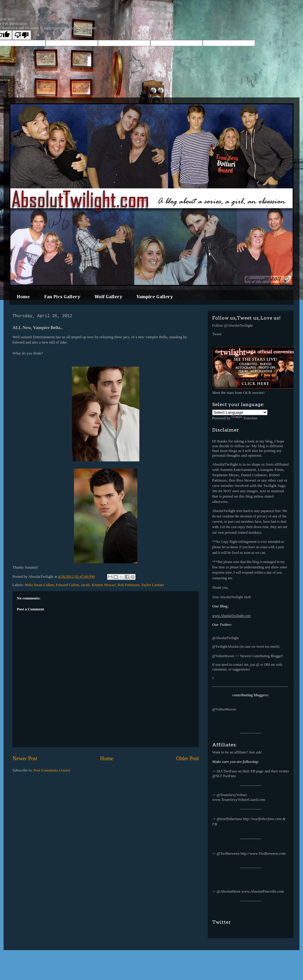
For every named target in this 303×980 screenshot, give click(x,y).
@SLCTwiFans (224, 776)
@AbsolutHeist (229, 891)
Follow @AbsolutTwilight (232, 325)
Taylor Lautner (153, 585)
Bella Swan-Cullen (40, 585)
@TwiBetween (228, 853)
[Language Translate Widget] (240, 412)
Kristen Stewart (104, 585)
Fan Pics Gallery (62, 297)
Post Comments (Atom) (52, 770)
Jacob (85, 585)
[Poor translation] (22, 35)
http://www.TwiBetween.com (263, 853)
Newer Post (25, 758)
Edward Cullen (67, 585)
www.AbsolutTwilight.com (231, 616)
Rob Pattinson (128, 585)
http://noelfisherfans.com (262, 819)
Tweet (217, 334)
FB (215, 824)
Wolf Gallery (108, 297)
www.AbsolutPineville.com (263, 891)
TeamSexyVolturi (234, 795)
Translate (244, 418)
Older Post (187, 758)
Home (23, 297)
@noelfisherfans (229, 819)
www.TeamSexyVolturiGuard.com (239, 799)
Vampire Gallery (155, 297)
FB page (257, 771)
